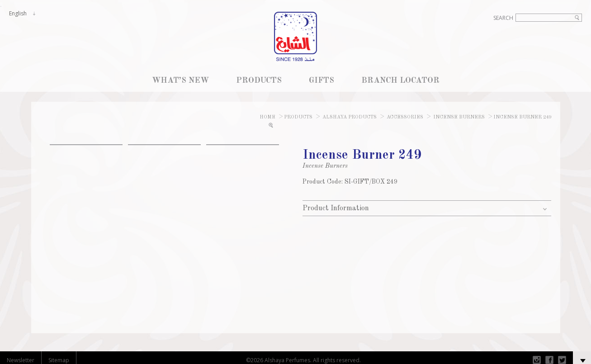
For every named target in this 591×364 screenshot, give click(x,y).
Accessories (405, 117)
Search (503, 18)
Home (267, 117)
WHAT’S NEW (180, 80)
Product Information (336, 208)
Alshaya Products (349, 117)
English (18, 13)
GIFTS (322, 80)
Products (298, 117)
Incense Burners (459, 117)
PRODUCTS (259, 80)
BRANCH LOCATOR (400, 80)
